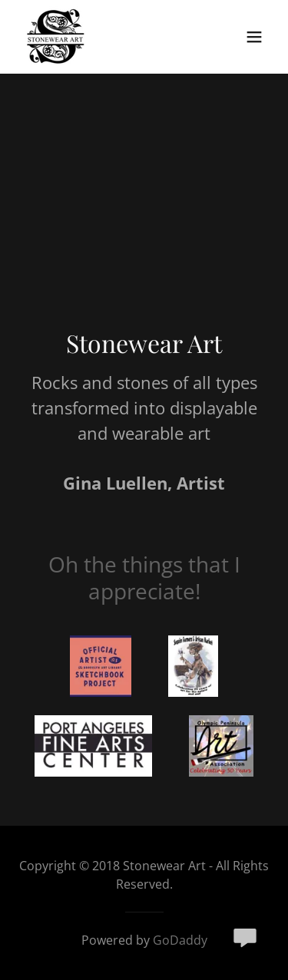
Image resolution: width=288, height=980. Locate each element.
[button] (254, 37)
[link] (56, 37)
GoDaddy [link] (180, 940)
